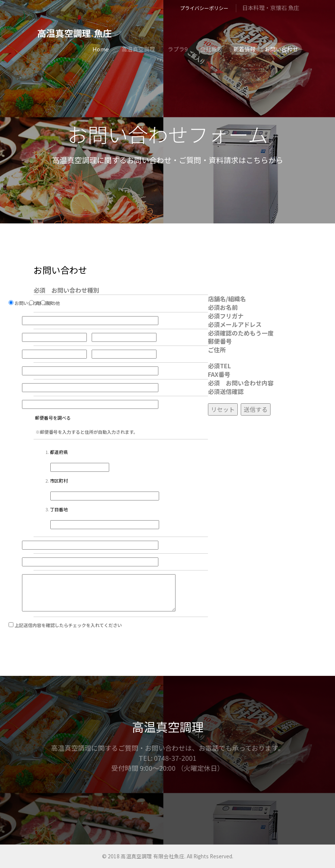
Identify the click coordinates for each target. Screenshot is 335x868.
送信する (256, 413)
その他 (57, 307)
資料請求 (48, 307)
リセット (223, 413)
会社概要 (211, 49)
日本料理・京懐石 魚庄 (271, 8)
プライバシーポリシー (204, 8)
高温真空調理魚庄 (75, 33)
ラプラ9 (178, 49)
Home (101, 49)
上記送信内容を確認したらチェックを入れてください (72, 629)
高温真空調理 (138, 49)
